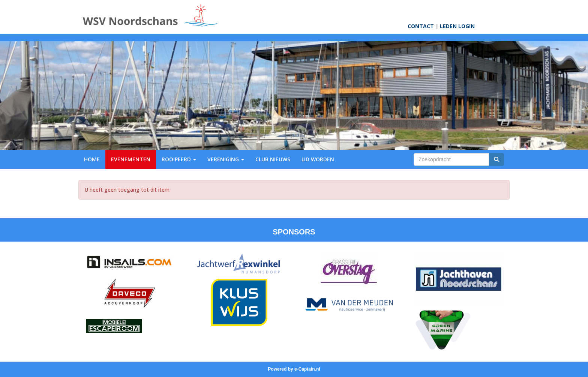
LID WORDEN (318, 159)
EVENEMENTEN (131, 159)
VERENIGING (226, 159)
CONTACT (421, 26)
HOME (92, 159)
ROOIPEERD (179, 159)
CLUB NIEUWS (273, 159)
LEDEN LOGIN (457, 26)
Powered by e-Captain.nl (294, 369)
